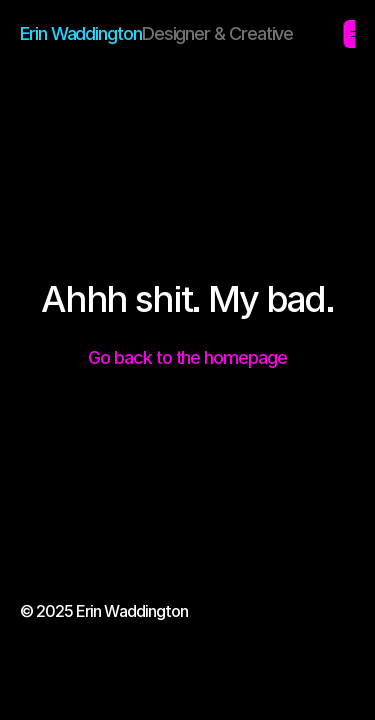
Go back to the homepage (187, 357)
